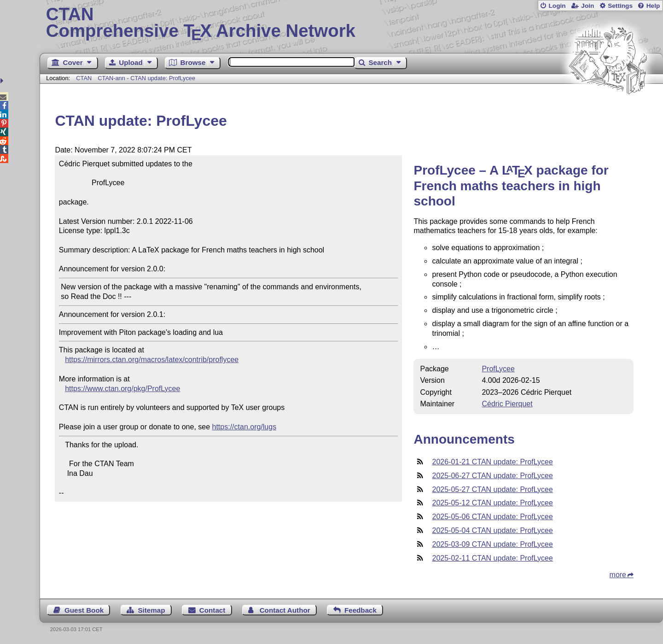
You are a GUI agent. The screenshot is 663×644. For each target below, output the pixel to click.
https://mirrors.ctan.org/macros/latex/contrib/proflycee (152, 360)
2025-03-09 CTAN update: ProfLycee (492, 544)
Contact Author (285, 610)
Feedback (361, 610)
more (618, 575)
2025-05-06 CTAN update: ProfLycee (492, 517)
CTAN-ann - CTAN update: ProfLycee (146, 78)
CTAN (84, 78)
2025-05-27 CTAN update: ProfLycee (492, 489)
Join (587, 6)
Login (557, 6)
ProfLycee (498, 369)
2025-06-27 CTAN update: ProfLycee (492, 476)
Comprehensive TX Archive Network (352, 23)
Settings (620, 6)
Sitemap (151, 610)
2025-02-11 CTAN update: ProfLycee (492, 558)
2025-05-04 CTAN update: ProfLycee (492, 530)
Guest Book (84, 610)
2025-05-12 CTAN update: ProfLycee (492, 503)
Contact (212, 610)
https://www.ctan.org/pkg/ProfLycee (122, 389)
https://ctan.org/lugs (244, 427)
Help (653, 6)
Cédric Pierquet (507, 404)
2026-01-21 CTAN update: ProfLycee (492, 462)
